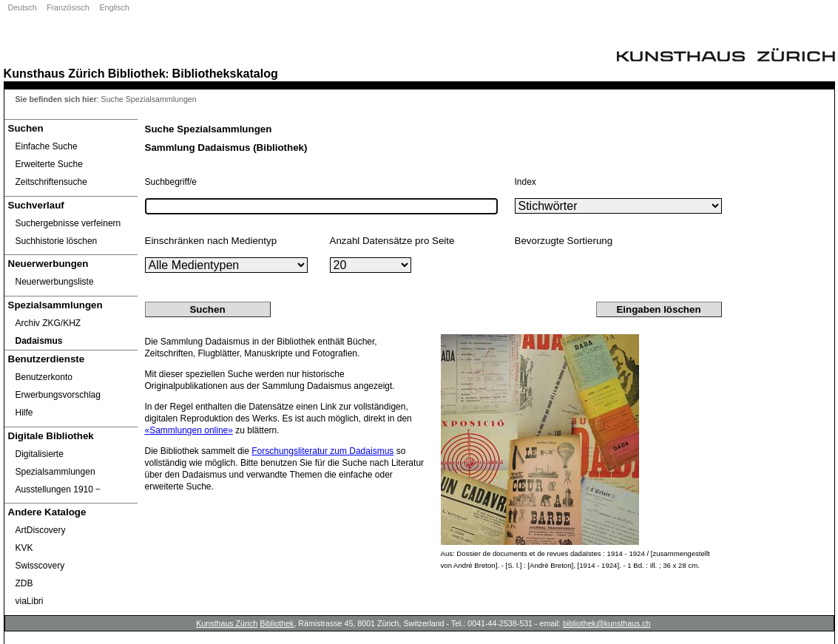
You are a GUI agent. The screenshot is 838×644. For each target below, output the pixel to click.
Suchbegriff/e (171, 182)
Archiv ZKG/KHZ (48, 323)
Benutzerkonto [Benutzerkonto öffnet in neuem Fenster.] (44, 377)
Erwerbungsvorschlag (58, 395)
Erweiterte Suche (49, 164)
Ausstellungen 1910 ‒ (58, 489)
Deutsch (23, 7)
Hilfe (24, 413)
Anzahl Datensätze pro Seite (392, 241)
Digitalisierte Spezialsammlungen (55, 463)
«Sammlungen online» (189, 430)
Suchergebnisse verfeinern (68, 223)
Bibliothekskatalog (225, 73)
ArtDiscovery (41, 530)
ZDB (24, 583)
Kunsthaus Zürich (54, 73)
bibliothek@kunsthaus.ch (607, 623)
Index (526, 182)
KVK (24, 548)
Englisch (114, 7)
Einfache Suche (47, 146)
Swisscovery (40, 566)
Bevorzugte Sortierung (564, 241)
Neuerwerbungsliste (55, 282)
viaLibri (30, 601)
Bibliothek (137, 73)
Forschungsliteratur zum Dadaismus (322, 451)
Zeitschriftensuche (51, 182)
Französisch (68, 7)
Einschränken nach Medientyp (211, 241)
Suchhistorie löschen (57, 241)
